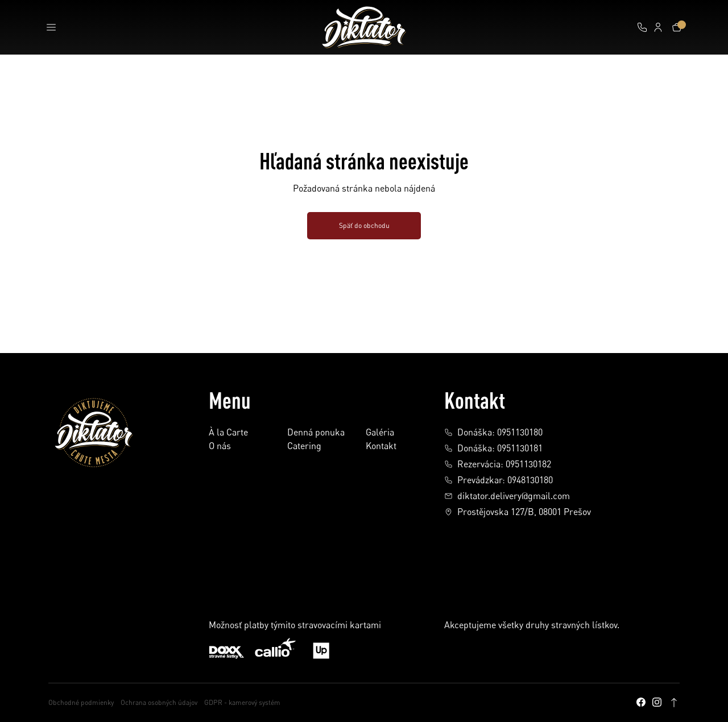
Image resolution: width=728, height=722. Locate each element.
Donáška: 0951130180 (493, 432)
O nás (220, 446)
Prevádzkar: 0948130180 (499, 480)
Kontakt (381, 446)
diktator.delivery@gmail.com (507, 496)
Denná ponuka (316, 433)
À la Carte (228, 433)
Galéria (380, 433)
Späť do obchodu (364, 225)
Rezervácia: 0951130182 (498, 464)
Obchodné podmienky (81, 702)
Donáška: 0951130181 (493, 448)
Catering (304, 446)
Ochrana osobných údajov (159, 702)
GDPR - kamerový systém (242, 702)
